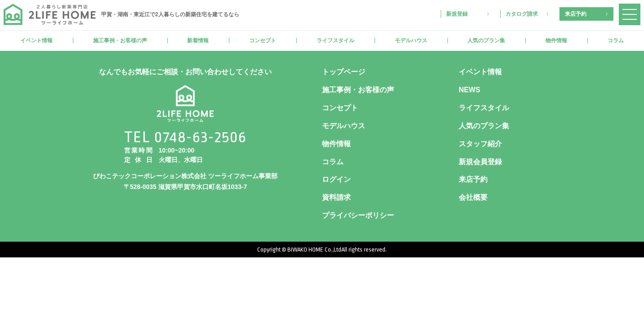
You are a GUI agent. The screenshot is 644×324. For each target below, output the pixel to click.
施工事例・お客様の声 (120, 40)
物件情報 (556, 40)
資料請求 (336, 197)
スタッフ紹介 (480, 144)
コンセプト (263, 40)
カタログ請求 (522, 14)
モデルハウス (411, 40)
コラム (616, 40)
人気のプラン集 (486, 40)
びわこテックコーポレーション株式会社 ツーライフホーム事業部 (185, 176)
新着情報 (198, 40)
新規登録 (457, 14)
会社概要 (473, 197)
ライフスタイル (335, 40)
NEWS (470, 90)
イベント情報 (36, 40)
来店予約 (576, 14)
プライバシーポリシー (358, 215)
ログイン (336, 179)
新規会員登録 (480, 162)
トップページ (344, 72)
